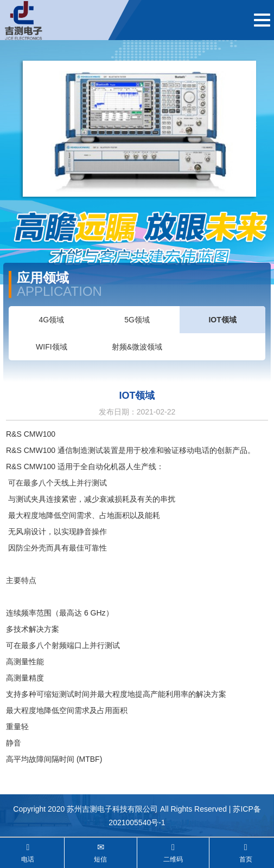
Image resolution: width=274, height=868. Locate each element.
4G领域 (51, 320)
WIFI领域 (52, 347)
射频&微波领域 (137, 347)
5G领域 (137, 320)
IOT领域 (222, 320)
